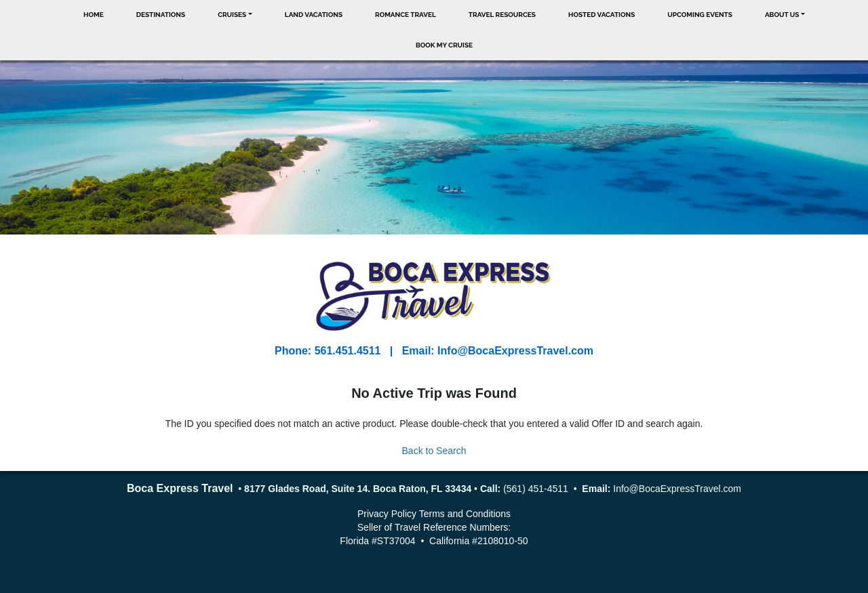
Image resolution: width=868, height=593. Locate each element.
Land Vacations (314, 15)
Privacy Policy (387, 514)
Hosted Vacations (601, 15)
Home (94, 15)
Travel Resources (502, 15)
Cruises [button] (232, 15)
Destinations (161, 15)
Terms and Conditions (465, 514)
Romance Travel (406, 15)
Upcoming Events (700, 15)
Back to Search (434, 451)
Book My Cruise (444, 45)
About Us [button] (782, 15)
